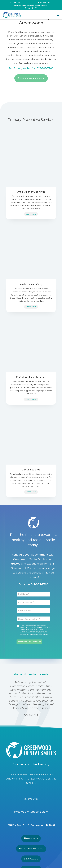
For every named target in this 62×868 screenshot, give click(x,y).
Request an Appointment (31, 78)
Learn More (31, 214)
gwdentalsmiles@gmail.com (31, 812)
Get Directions (32, 859)
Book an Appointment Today (31, 849)
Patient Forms (32, 838)
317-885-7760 (40, 584)
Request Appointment (29, 642)
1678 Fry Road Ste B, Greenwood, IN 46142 (30, 5)
